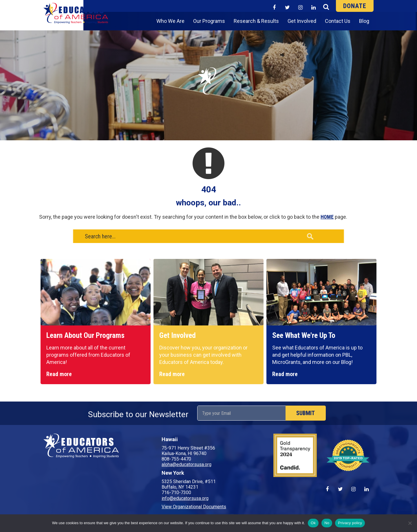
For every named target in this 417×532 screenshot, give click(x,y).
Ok (313, 523)
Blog (364, 21)
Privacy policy (350, 523)
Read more (59, 374)
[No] (410, 523)
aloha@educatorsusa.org (186, 464)
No (327, 523)
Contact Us (338, 21)
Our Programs (209, 21)
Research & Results (256, 21)
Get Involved (302, 21)
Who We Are (170, 21)
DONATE (355, 6)
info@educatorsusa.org (185, 498)
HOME (327, 217)
